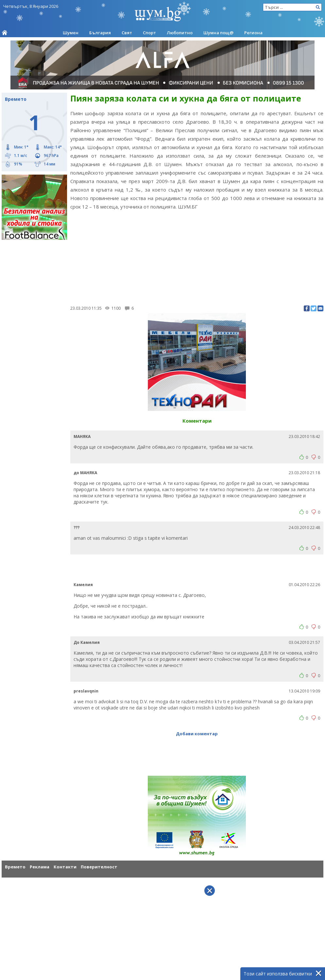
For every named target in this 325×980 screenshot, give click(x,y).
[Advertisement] (197, 257)
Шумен (71, 33)
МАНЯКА (82, 436)
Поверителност (99, 867)
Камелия (83, 585)
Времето (15, 867)
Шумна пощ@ (218, 33)
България (100, 33)
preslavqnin (86, 691)
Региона (253, 33)
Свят (127, 33)
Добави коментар (197, 734)
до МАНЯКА (85, 473)
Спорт (149, 33)
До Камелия (87, 642)
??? (77, 528)
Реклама (40, 867)
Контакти (65, 867)
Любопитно (180, 33)
